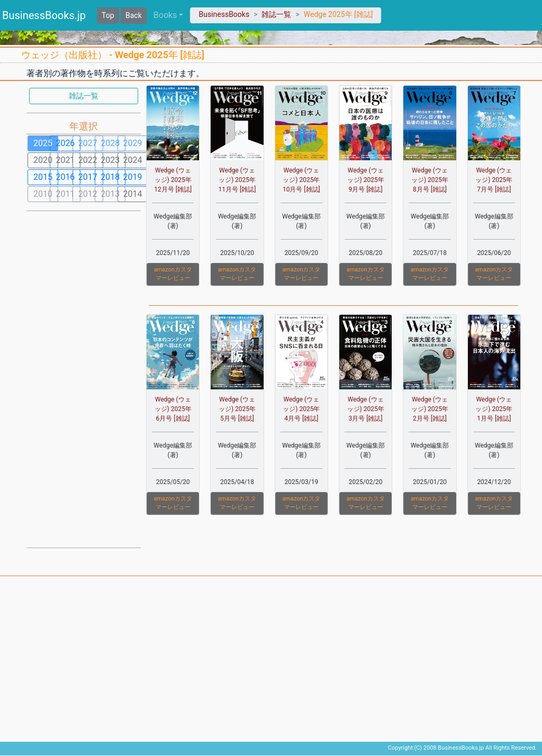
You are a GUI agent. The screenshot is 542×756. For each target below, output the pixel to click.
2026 (65, 143)
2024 (133, 160)
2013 (110, 194)
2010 (43, 194)
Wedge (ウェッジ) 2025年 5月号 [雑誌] (237, 409)
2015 (43, 177)
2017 (88, 177)
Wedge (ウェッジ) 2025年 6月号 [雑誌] (173, 409)
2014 (133, 194)
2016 (65, 177)
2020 (43, 160)
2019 (133, 177)
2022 (88, 160)
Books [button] (165, 15)
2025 (43, 143)
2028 (110, 143)
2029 (133, 143)
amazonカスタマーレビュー (173, 274)
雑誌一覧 (276, 14)
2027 (88, 143)
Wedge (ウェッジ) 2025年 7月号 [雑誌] (494, 180)
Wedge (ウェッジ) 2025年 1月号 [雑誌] (494, 409)
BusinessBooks (224, 14)
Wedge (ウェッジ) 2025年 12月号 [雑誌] (173, 180)
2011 (65, 194)
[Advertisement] (84, 378)
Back (134, 15)
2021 (65, 160)
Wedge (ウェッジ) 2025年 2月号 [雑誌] (430, 409)
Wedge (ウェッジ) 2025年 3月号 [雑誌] (366, 409)
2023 (110, 160)
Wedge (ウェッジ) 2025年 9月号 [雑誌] (366, 180)
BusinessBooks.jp (44, 15)
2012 (88, 194)
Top (108, 15)
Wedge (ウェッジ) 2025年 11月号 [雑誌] (237, 180)
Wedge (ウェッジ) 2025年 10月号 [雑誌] (301, 180)
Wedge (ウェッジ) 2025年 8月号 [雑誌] (430, 180)
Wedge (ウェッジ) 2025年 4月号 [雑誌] (301, 409)
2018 (110, 177)
